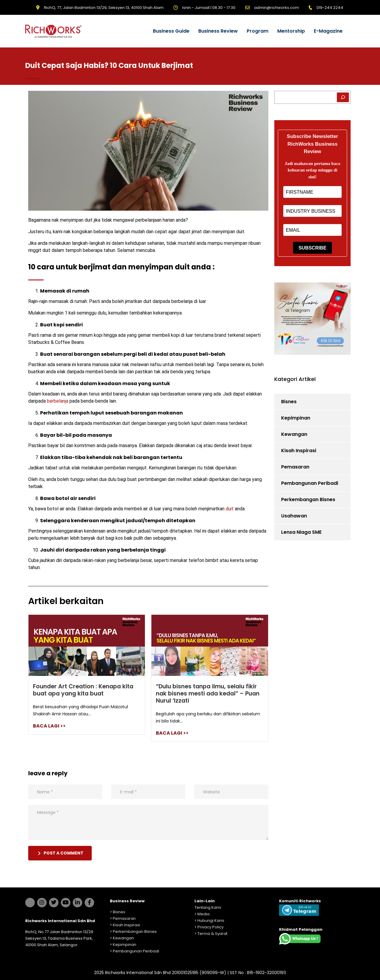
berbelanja (58, 401)
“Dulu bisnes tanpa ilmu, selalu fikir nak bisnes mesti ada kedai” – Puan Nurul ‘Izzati (208, 694)
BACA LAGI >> (49, 726)
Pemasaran (295, 467)
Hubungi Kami (211, 921)
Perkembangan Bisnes (308, 499)
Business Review (218, 31)
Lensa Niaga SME (301, 532)
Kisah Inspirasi (299, 451)
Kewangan (294, 434)
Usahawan (294, 516)
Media (204, 914)
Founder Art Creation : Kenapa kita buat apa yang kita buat (83, 690)
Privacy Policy (210, 927)
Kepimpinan (296, 418)
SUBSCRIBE (312, 248)
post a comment (61, 853)
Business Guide (171, 31)
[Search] (343, 97)
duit (230, 509)
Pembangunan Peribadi (310, 483)
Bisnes (289, 402)
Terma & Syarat (212, 934)
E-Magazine (328, 31)
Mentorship (291, 31)
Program (258, 31)
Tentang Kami (208, 907)
